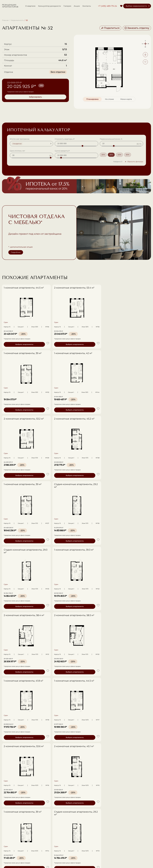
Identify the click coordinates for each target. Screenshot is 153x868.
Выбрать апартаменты (18, 344)
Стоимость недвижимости (24, 653)
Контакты (87, 6)
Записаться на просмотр (131, 833)
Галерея (67, 6)
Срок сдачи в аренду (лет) (24, 674)
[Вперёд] (146, 233)
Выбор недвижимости (136, 6)
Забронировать (35, 97)
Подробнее (16, 252)
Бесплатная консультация (25, 686)
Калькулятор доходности (49, 6)
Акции (77, 6)
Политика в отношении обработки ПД (51, 861)
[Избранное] (121, 6)
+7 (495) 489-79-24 (107, 6)
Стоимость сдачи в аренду (24, 664)
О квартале (30, 6)
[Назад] (81, 233)
